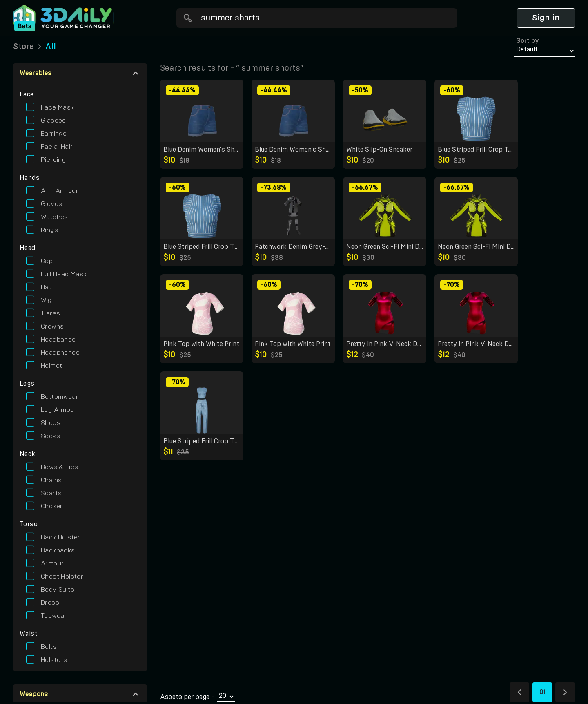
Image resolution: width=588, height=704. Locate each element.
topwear (54, 616)
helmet (51, 366)
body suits (58, 590)
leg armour (59, 410)
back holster (61, 537)
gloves (51, 204)
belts (49, 647)
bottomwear (60, 397)
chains (51, 480)
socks (50, 436)
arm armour (60, 191)
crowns (52, 326)
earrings (54, 134)
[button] (80, 73)
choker (52, 506)
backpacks (58, 550)
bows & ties (59, 467)
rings (49, 230)
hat (46, 287)
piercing (53, 160)
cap (47, 261)
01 (542, 692)
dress (50, 603)
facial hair (57, 147)
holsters (54, 660)
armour (52, 563)
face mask (58, 107)
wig (46, 300)
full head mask (64, 274)
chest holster (62, 577)
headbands (58, 340)
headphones (60, 353)
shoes (51, 423)
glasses (53, 121)
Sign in (546, 18)
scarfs (51, 493)
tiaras (50, 313)
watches (55, 217)
